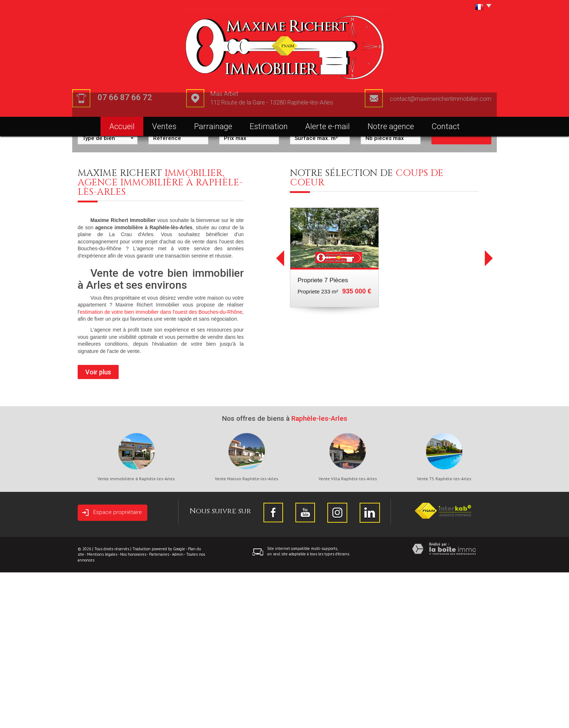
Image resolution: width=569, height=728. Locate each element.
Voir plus (98, 528)
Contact (446, 126)
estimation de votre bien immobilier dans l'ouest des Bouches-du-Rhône (161, 468)
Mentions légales (102, 710)
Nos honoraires (133, 710)
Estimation (269, 126)
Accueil (122, 126)
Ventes (164, 126)
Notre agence (391, 126)
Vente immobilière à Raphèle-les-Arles (136, 634)
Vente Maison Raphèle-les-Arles (247, 634)
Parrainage (213, 126)
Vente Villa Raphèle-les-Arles (348, 634)
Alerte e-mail (328, 126)
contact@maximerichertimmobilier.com (441, 99)
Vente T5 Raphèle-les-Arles (444, 634)
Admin (178, 710)
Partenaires (159, 710)
